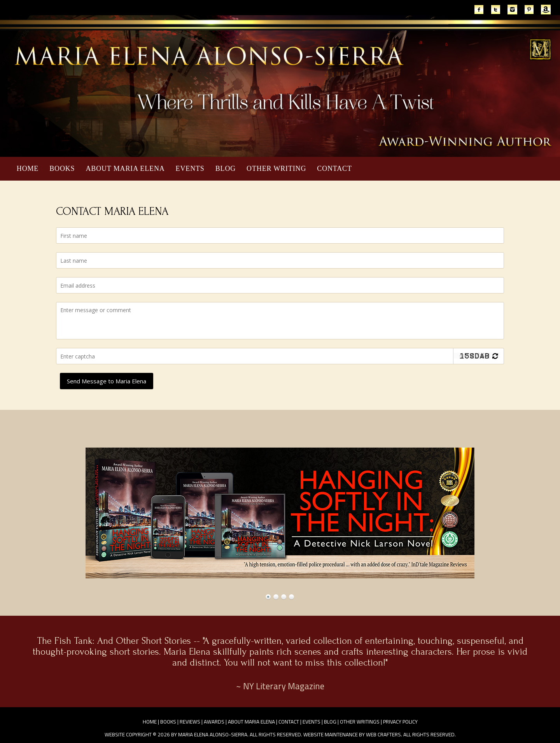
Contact (334, 169)
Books (62, 169)
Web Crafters (383, 734)
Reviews (190, 722)
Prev (15, 513)
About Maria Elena (125, 169)
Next (545, 513)
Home (28, 169)
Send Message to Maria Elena (107, 381)
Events (190, 169)
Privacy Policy (400, 722)
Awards (214, 722)
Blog (226, 169)
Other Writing (276, 169)
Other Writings (360, 722)
